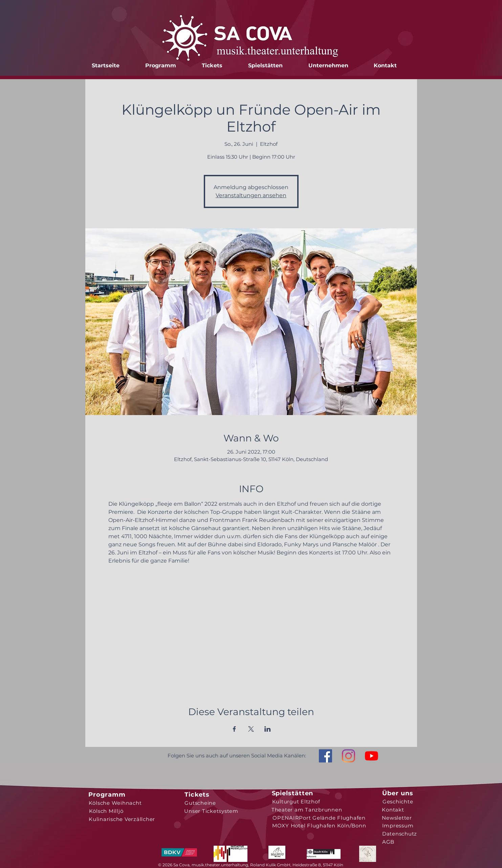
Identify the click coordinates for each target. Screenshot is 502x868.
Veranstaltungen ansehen (251, 195)
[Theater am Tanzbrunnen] (307, 809)
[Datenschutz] (400, 833)
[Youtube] (372, 756)
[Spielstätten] (293, 793)
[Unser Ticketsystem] (211, 811)
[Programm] (107, 795)
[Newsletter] (397, 818)
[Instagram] (348, 756)
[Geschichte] (398, 801)
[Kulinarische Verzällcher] (122, 819)
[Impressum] (398, 825)
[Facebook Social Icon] (325, 756)
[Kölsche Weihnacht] (115, 803)
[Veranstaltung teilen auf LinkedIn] (268, 729)
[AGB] (388, 842)
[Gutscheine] (200, 803)
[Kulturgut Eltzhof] (296, 801)
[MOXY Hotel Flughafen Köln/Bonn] (319, 825)
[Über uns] (398, 793)
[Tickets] (197, 795)
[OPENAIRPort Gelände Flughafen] (319, 818)
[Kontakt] (393, 809)
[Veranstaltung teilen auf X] (251, 729)
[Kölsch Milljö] (106, 811)
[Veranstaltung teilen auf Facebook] (234, 729)
